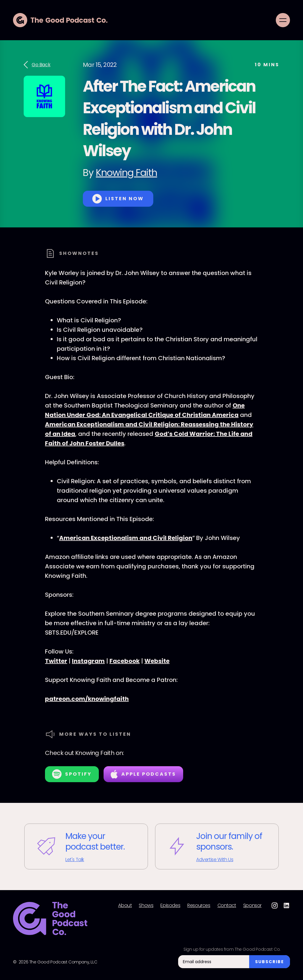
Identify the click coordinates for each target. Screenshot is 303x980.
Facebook (125, 661)
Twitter (56, 661)
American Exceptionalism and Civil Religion (126, 538)
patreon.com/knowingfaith (87, 699)
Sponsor (252, 905)
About (125, 905)
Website (157, 661)
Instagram (88, 661)
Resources (199, 905)
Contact (227, 905)
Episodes (170, 905)
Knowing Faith (126, 173)
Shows (146, 905)
